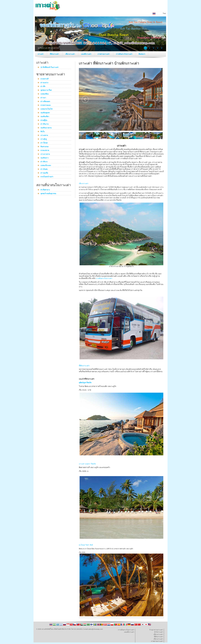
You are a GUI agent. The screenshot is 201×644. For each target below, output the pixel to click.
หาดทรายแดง (46, 105)
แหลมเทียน (45, 94)
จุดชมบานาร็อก (46, 90)
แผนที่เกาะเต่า (86, 54)
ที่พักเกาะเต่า (55, 54)
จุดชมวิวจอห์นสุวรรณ (48, 194)
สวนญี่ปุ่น (44, 120)
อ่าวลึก (43, 87)
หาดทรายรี (44, 79)
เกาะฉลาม (44, 135)
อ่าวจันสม (44, 169)
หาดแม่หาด (45, 150)
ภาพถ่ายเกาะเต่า (104, 54)
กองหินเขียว (45, 117)
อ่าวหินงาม (45, 124)
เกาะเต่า (41, 54)
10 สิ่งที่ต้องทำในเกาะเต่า (50, 67)
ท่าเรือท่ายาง (45, 190)
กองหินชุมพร (45, 113)
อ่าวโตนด (44, 143)
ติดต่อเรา (142, 54)
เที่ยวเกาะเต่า (70, 54)
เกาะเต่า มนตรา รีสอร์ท (87, 464)
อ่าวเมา (43, 98)
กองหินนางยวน (46, 128)
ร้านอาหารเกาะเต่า (156, 630)
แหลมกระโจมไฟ (46, 109)
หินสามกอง (45, 147)
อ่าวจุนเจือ (44, 173)
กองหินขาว (45, 158)
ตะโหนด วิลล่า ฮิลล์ (86, 545)
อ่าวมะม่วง (44, 83)
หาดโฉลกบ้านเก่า (47, 177)
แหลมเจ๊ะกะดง (46, 166)
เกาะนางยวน (45, 154)
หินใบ (43, 132)
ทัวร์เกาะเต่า (159, 632)
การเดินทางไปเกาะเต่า (124, 54)
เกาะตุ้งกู (44, 139)
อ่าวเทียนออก (45, 102)
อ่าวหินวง (44, 162)
